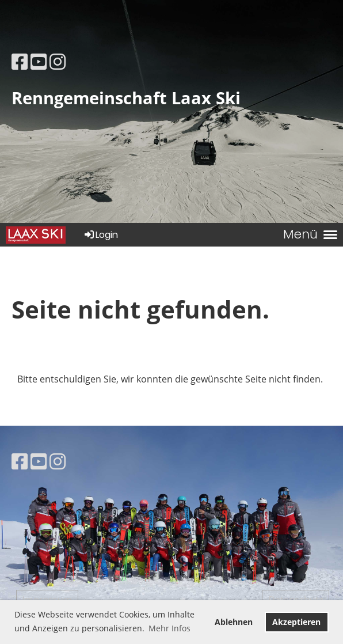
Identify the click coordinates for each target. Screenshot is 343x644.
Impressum (47, 600)
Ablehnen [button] (234, 622)
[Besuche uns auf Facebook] (20, 61)
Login (100, 235)
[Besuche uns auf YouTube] (39, 61)
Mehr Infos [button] (169, 628)
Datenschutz (296, 600)
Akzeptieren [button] (296, 622)
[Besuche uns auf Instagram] (58, 61)
